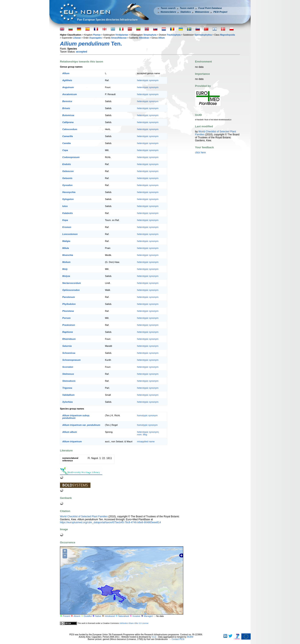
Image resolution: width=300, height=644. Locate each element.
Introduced (110, 616)
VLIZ (154, 637)
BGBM (190, 637)
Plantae (97, 35)
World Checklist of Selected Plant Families (84, 516)
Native (98, 616)
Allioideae (144, 38)
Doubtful (88, 616)
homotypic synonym (147, 415)
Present (66, 616)
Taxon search (168, 8)
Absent (77, 616)
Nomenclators (168, 12)
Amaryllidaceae (119, 38)
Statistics (185, 12)
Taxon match (187, 8)
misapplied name (146, 441)
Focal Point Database (210, 8)
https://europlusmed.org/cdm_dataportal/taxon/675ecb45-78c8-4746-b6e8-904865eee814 (110, 522)
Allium (162, 38)
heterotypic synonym (148, 80)
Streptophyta (150, 35)
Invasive (137, 616)
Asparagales (95, 38)
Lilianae (77, 38)
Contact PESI (178, 639)
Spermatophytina (203, 35)
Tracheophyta (174, 35)
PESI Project (220, 12)
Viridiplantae (122, 35)
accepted (82, 52)
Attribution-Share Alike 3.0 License (134, 623)
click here (201, 153)
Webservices (202, 12)
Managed (148, 616)
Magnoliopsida (228, 35)
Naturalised (124, 616)
